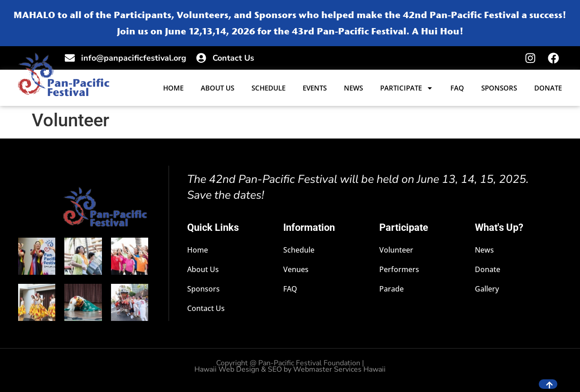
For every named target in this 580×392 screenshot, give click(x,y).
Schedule (268, 88)
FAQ (457, 88)
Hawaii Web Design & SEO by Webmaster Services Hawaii (290, 370)
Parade (391, 289)
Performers (399, 270)
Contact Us (206, 309)
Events (315, 88)
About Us (217, 88)
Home (173, 88)
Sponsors (499, 88)
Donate (548, 88)
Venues (296, 270)
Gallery (487, 289)
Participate (407, 88)
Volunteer (396, 251)
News (353, 88)
